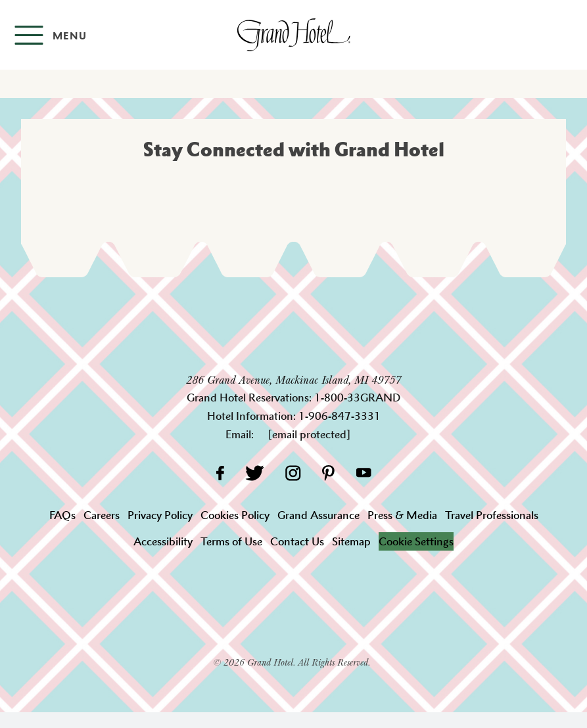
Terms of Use (231, 541)
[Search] (568, 35)
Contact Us (297, 541)
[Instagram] (293, 473)
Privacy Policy (160, 515)
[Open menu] (50, 35)
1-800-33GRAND (357, 398)
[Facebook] (220, 473)
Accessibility (163, 541)
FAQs (62, 515)
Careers (102, 515)
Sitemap (351, 541)
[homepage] (293, 35)
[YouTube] (364, 473)
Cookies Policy (235, 515)
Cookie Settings (416, 541)
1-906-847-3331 (340, 416)
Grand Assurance (318, 515)
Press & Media (402, 515)
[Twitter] (255, 473)
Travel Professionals (492, 515)
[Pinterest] (328, 473)
